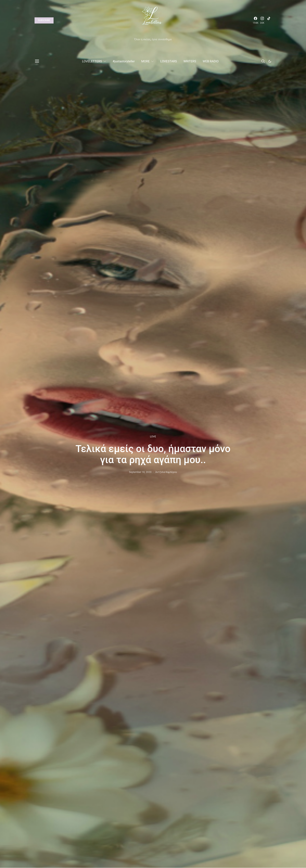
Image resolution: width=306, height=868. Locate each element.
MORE (145, 61)
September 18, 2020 (140, 472)
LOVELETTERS (92, 61)
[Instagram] (262, 20)
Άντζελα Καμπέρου (166, 472)
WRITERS (190, 61)
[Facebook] (256, 20)
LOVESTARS (169, 61)
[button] (270, 61)
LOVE (153, 437)
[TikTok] (269, 20)
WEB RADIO (211, 61)
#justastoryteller (124, 61)
